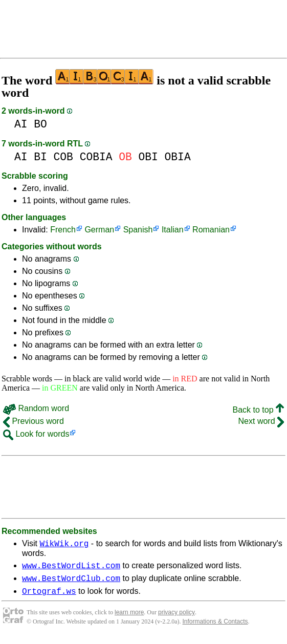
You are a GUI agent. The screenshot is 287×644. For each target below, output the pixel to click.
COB (63, 157)
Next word (261, 421)
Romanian (211, 230)
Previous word (34, 421)
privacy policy (176, 618)
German (99, 230)
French (63, 230)
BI (40, 157)
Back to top (259, 410)
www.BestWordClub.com (71, 583)
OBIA (178, 157)
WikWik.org (64, 545)
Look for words (36, 434)
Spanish (138, 230)
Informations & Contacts (215, 628)
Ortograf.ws (49, 597)
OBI (148, 157)
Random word (36, 408)
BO (40, 124)
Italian (173, 230)
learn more (129, 618)
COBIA (96, 157)
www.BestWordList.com (71, 568)
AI (21, 124)
